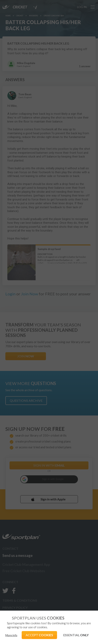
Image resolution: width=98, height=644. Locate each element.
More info (11, 635)
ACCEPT (39, 635)
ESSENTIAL (76, 635)
